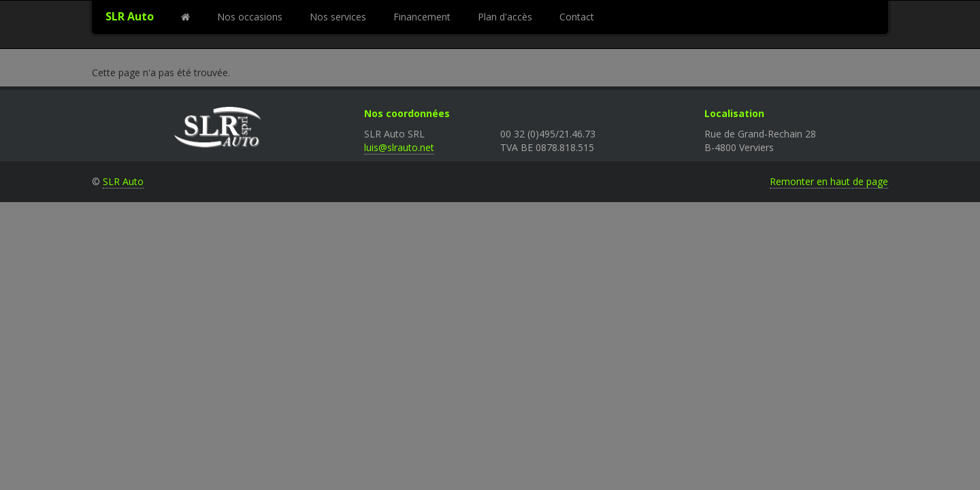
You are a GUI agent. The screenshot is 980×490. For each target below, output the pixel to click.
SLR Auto (130, 16)
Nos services (338, 17)
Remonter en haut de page (829, 181)
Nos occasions (250, 17)
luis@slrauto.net (399, 147)
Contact (577, 17)
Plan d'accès (505, 17)
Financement (422, 17)
